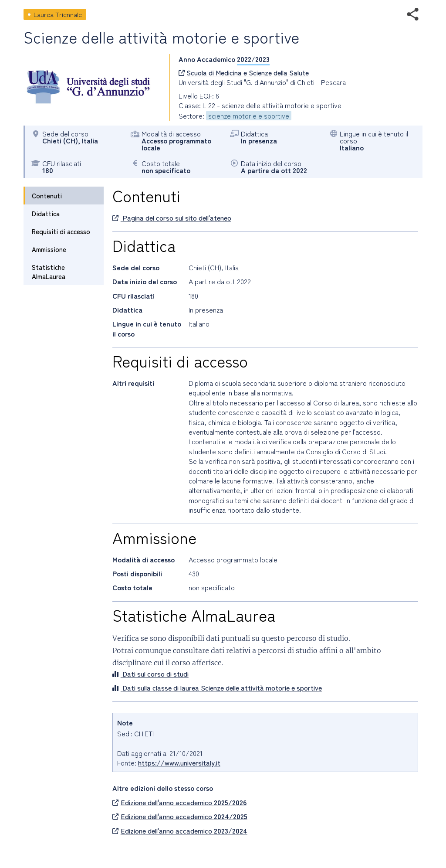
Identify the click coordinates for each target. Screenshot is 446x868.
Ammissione (49, 249)
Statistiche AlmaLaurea (49, 272)
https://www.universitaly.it (179, 762)
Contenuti (47, 196)
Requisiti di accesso (61, 231)
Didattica (46, 213)
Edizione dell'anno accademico (179, 802)
